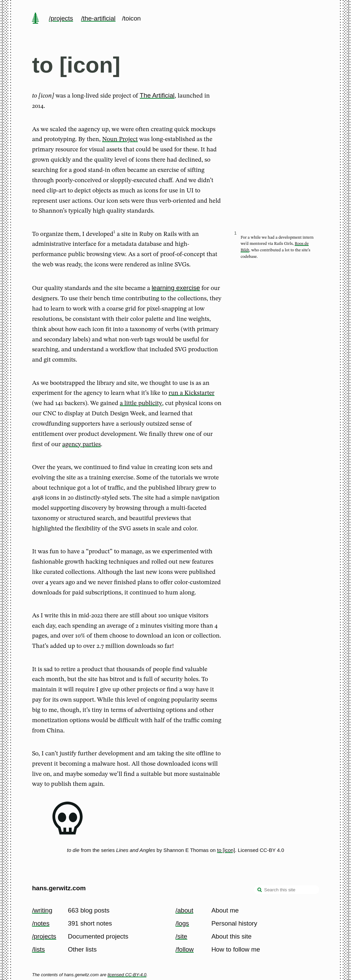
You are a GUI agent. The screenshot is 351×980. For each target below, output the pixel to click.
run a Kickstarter (192, 393)
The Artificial (157, 95)
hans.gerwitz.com (59, 888)
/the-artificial (98, 18)
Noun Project (120, 139)
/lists (38, 949)
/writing (42, 910)
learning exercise (176, 288)
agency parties (82, 444)
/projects (61, 18)
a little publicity (141, 403)
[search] (260, 890)
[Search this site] (287, 890)
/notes (41, 923)
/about (184, 910)
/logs (182, 923)
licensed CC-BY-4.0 (127, 975)
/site (181, 936)
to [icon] (226, 850)
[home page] (36, 19)
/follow (185, 949)
